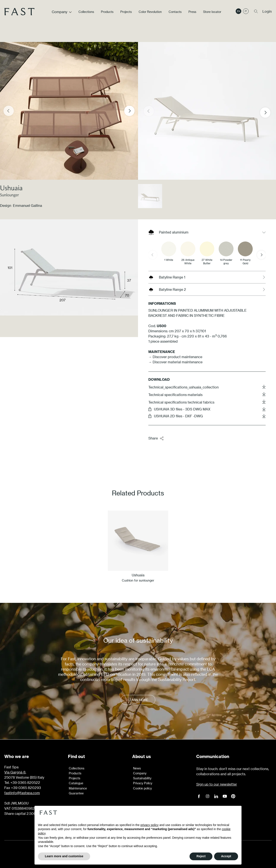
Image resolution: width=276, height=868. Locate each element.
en (238, 11)
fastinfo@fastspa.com (22, 793)
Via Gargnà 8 (15, 772)
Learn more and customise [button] (64, 856)
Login (267, 12)
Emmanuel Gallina (27, 205)
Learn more (138, 700)
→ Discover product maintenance (175, 357)
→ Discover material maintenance (175, 362)
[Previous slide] (9, 111)
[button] (269, 113)
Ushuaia (11, 188)
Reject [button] (201, 856)
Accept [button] (226, 856)
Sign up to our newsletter (217, 784)
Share (156, 438)
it (246, 11)
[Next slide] (129, 111)
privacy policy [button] (149, 825)
